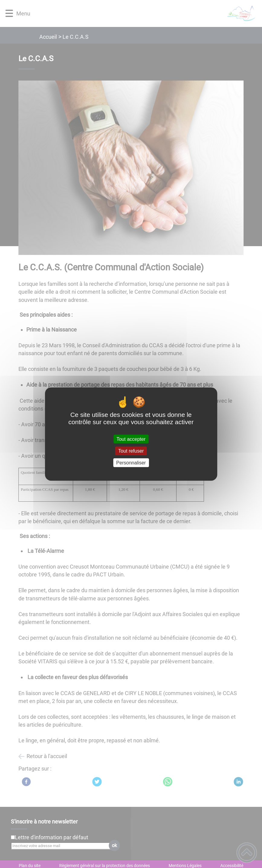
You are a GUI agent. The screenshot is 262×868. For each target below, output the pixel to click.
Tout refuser (131, 451)
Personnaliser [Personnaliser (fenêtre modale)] (131, 463)
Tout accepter (131, 439)
